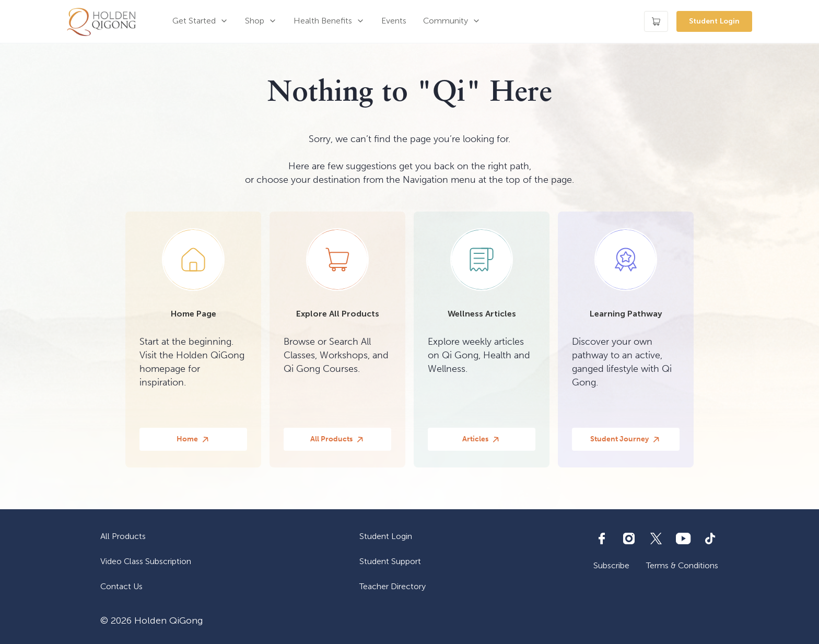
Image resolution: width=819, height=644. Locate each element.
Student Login (714, 21)
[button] (200, 21)
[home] (101, 21)
